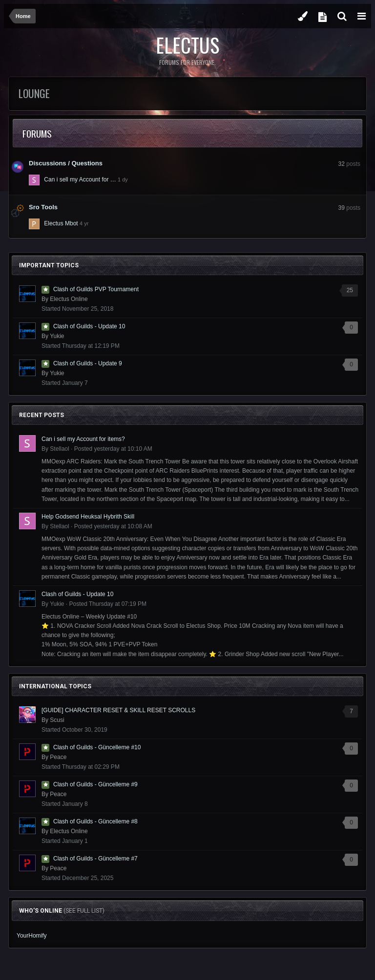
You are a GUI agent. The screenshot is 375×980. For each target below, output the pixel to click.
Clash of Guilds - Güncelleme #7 (95, 859)
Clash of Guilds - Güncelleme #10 (97, 747)
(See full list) (84, 911)
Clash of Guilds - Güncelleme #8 (95, 821)
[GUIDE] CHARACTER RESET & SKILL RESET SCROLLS (118, 710)
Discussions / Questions (66, 163)
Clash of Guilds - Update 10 (89, 326)
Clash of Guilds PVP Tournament (96, 289)
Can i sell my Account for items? (83, 439)
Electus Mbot (61, 223)
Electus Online (69, 299)
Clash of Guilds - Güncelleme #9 (95, 784)
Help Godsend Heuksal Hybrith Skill (88, 517)
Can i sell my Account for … (80, 180)
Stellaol (59, 449)
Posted (113, 449)
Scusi (57, 720)
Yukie (57, 336)
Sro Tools (43, 207)
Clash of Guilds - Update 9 (88, 363)
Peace (58, 757)
